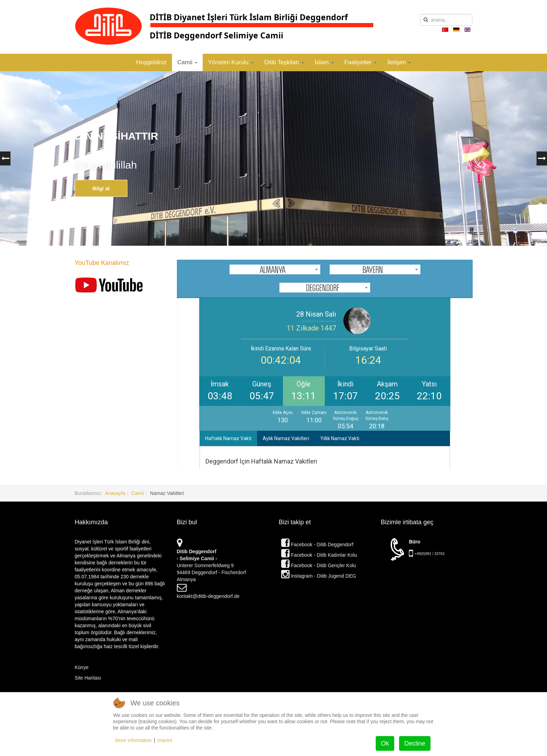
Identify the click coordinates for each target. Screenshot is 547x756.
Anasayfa (115, 493)
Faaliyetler (361, 62)
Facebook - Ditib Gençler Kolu (319, 565)
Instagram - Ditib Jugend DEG (319, 576)
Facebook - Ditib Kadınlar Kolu (319, 555)
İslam (324, 62)
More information (133, 740)
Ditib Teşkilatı (284, 62)
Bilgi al (101, 188)
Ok (385, 743)
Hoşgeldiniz (151, 62)
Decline (415, 743)
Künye (82, 667)
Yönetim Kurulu (231, 62)
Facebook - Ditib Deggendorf (317, 544)
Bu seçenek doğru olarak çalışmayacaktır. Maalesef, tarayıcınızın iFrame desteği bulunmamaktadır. (325, 364)
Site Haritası (88, 678)
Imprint (165, 740)
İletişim (399, 62)
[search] (446, 20)
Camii (187, 62)
